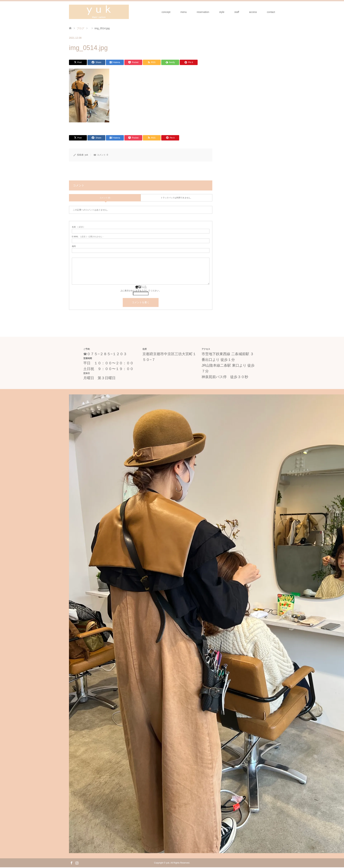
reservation (203, 12)
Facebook (71, 863)
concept (166, 12)
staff (237, 12)
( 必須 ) (78, 227)
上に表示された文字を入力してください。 (141, 291)
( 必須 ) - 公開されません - (88, 237)
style (222, 12)
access (253, 12)
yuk (86, 155)
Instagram (77, 863)
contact (271, 12)
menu (184, 12)
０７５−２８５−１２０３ (107, 354)
